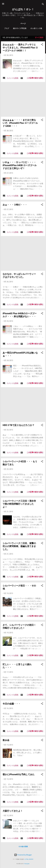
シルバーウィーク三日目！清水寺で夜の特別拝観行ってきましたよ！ (19, 504)
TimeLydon (27, 864)
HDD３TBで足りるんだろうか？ (19, 425)
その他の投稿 (23, 847)
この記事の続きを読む (35, 78)
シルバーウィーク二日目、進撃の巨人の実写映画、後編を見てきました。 (19, 546)
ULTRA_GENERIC (29, 859)
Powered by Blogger (23, 855)
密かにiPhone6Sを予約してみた (19, 774)
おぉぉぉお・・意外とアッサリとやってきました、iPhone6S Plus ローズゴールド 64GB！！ (20, 48)
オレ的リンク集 (36, 28)
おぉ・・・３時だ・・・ (15, 205)
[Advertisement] (23, 99)
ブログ (7, 28)
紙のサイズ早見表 (20, 28)
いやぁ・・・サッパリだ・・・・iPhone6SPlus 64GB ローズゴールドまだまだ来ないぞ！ (20, 165)
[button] (42, 45)
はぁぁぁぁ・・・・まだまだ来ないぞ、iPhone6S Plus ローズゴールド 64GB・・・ (20, 123)
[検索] (43, 5)
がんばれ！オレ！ (23, 9)
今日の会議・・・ (12, 704)
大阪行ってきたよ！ (13, 811)
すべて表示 (39, 38)
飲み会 (6, 740)
